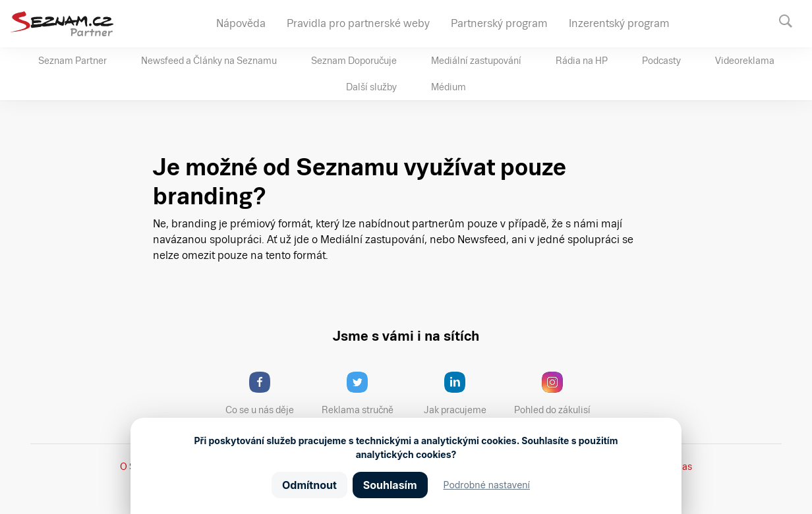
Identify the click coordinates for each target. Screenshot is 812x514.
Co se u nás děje (266, 393)
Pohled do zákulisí (557, 393)
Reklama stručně (363, 393)
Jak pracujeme (463, 393)
